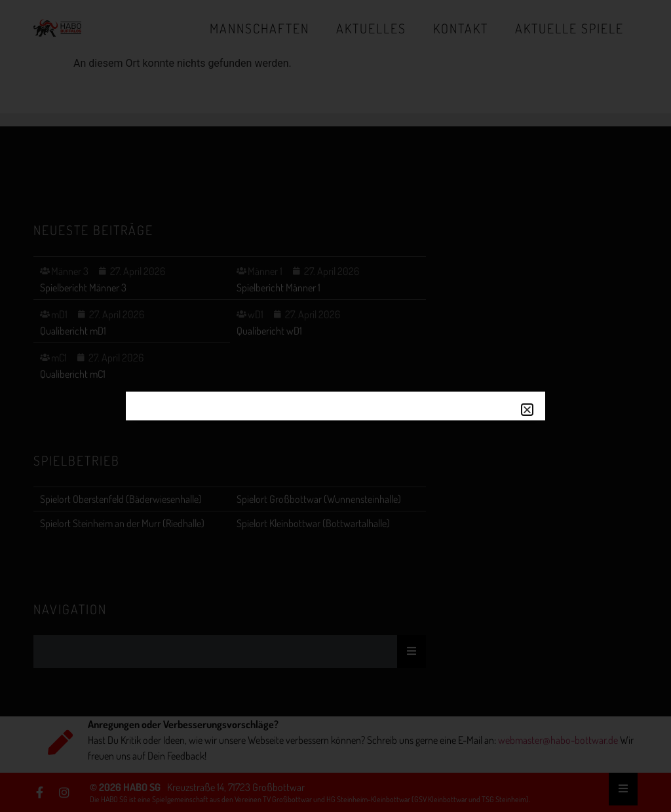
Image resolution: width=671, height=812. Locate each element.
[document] (335, 406)
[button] (527, 410)
